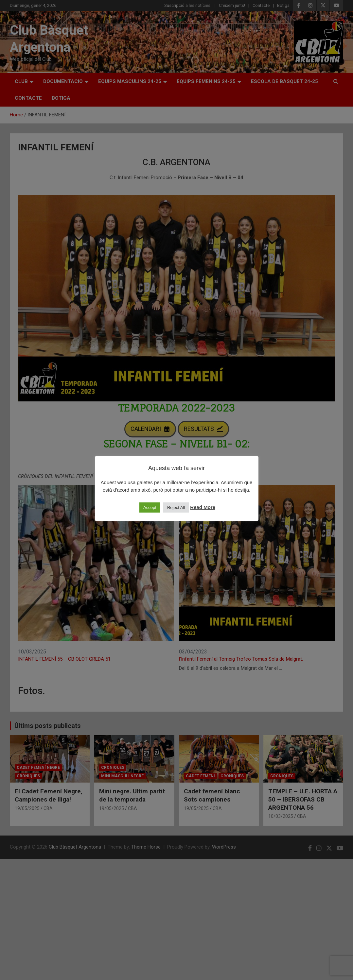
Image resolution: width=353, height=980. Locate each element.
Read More (203, 507)
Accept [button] (150, 507)
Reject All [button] (176, 507)
